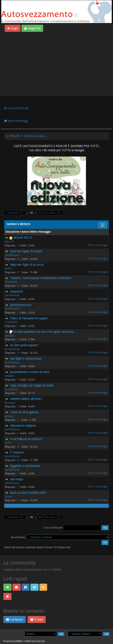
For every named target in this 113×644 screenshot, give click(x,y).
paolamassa (12, 255)
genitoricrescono (21, 305)
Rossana (10, 403)
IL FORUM (12, 136)
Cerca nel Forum (16, 108)
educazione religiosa (23, 426)
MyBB (19, 641)
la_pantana (11, 389)
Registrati (32, 28)
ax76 (8, 443)
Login (13, 28)
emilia (8, 268)
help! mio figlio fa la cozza (27, 265)
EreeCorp (40, 641)
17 (18, 500)
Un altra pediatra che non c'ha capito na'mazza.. (44, 332)
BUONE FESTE (23, 238)
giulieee (9, 416)
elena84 (10, 336)
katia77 (9, 242)
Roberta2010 (13, 309)
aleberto (10, 376)
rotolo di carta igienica (24, 412)
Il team (37, 619)
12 (18, 420)
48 (40, 213)
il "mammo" (17, 452)
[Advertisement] (56, 63)
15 (18, 353)
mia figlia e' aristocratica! (26, 359)
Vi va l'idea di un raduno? (26, 439)
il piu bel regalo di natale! (26, 251)
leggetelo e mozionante (25, 466)
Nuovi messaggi (16, 121)
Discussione (12, 232)
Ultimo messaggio (40, 232)
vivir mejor (17, 479)
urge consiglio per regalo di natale (32, 385)
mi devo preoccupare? (24, 345)
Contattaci (15, 619)
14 (18, 286)
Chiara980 (11, 282)
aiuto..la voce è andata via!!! (28, 493)
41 (18, 447)
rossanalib (11, 322)
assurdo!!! (16, 292)
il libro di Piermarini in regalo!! (29, 318)
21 (18, 272)
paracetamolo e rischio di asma (30, 372)
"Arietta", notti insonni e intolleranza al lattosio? (41, 278)
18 (18, 259)
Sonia (8, 496)
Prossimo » (51, 213)
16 (18, 460)
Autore (25, 232)
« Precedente (13, 213)
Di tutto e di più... (35, 136)
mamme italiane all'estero (26, 399)
